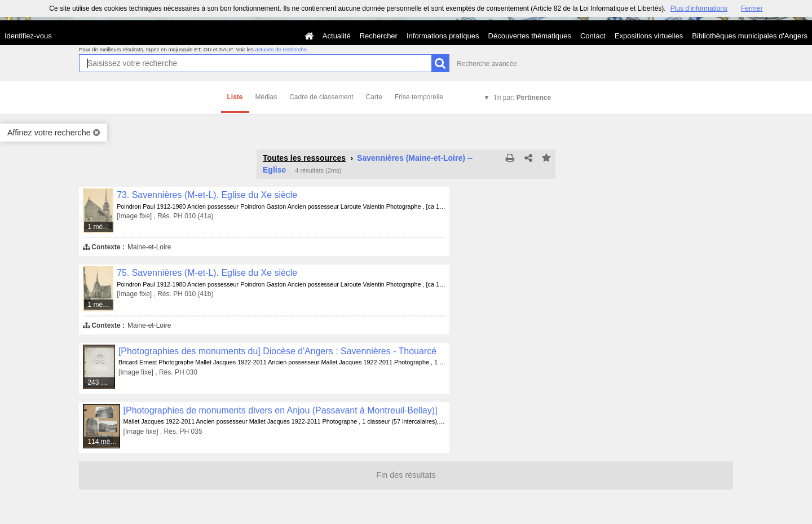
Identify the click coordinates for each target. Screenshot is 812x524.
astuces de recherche (281, 49)
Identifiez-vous (28, 36)
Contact (593, 36)
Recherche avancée (487, 64)
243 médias (101, 382)
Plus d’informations (699, 8)
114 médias (104, 442)
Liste (235, 97)
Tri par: (522, 98)
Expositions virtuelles (649, 36)
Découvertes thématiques (530, 36)
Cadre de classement (321, 97)
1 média (100, 227)
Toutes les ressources (304, 158)
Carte (374, 97)
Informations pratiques (443, 36)
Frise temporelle (419, 97)
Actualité (337, 36)
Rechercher (379, 36)
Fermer (752, 8)
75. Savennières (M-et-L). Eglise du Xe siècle (207, 273)
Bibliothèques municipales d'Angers (750, 36)
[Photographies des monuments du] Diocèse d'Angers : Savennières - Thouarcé (277, 351)
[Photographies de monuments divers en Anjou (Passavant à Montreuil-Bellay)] (281, 410)
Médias (266, 97)
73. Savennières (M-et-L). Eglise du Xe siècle (207, 195)
